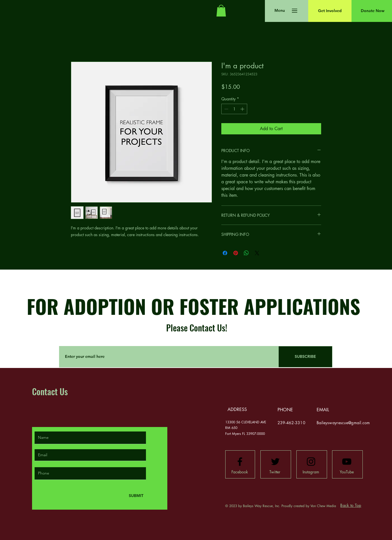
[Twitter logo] (275, 462)
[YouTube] (347, 472)
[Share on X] (257, 253)
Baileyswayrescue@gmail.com (343, 423)
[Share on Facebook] (225, 253)
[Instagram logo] (311, 462)
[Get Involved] (330, 11)
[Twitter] (275, 472)
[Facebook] (240, 472)
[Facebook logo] (240, 462)
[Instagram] (311, 472)
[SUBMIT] (136, 496)
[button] (221, 11)
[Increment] (243, 109)
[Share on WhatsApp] (246, 253)
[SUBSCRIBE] (305, 357)
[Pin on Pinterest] (236, 253)
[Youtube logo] (347, 462)
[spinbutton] (234, 109)
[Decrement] (226, 109)
